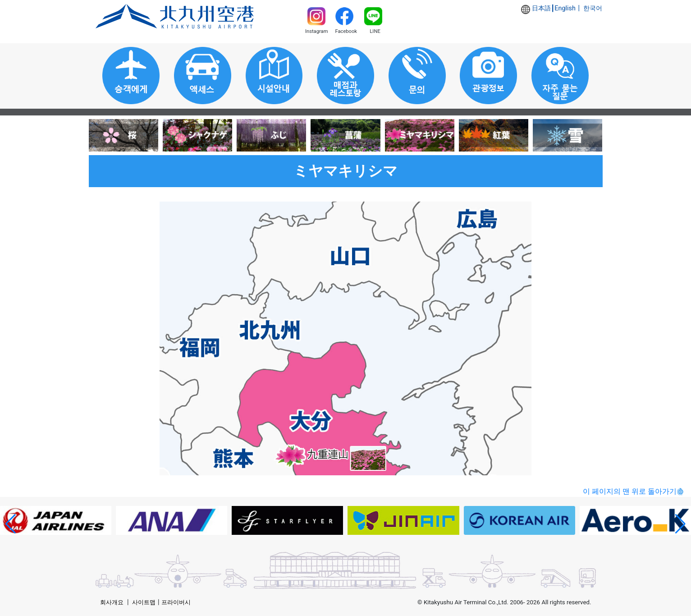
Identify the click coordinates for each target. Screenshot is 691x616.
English (565, 8)
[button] (11, 524)
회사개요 (112, 602)
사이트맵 (144, 602)
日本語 (541, 8)
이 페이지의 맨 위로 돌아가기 (630, 491)
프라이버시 (176, 602)
